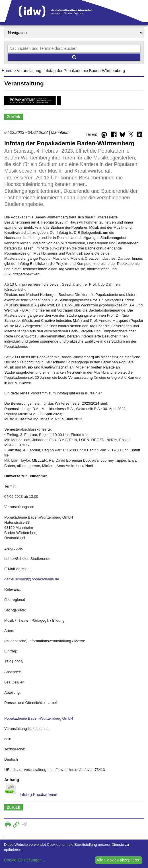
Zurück (14, 117)
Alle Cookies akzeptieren (118, 860)
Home (7, 71)
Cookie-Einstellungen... (24, 860)
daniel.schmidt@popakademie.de (32, 579)
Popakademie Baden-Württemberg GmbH (39, 718)
